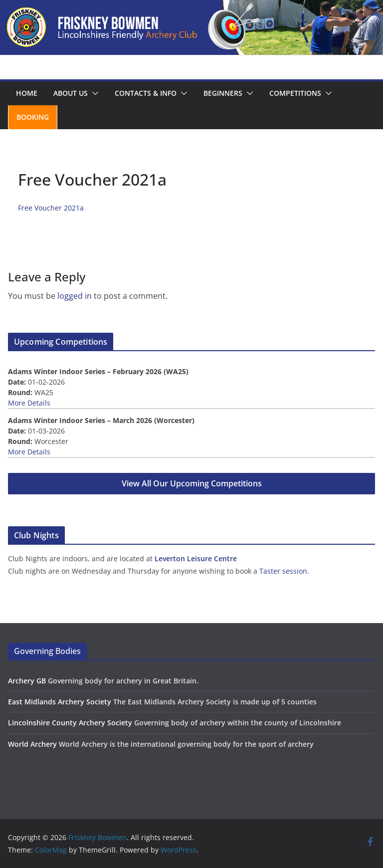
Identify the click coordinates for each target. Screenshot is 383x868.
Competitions (295, 93)
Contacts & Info (146, 93)
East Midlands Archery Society (60, 702)
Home (27, 93)
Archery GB (27, 681)
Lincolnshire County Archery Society (70, 723)
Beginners (223, 93)
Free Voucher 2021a (51, 208)
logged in (75, 296)
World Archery (32, 744)
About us (71, 93)
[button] (93, 93)
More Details (29, 403)
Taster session (283, 571)
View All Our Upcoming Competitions (192, 483)
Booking (33, 117)
